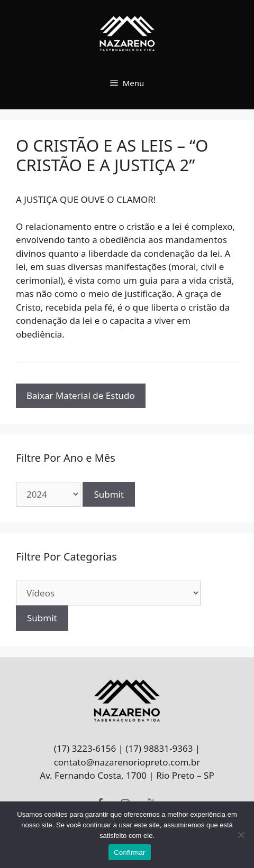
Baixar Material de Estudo (81, 395)
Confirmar (129, 852)
